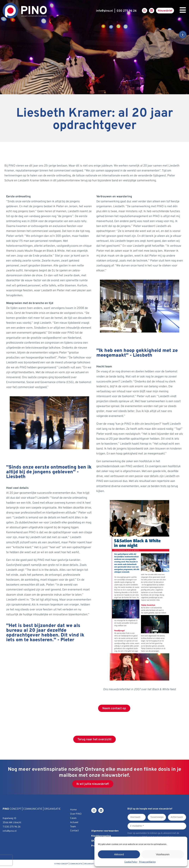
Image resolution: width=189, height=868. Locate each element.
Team (73, 827)
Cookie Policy (131, 862)
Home (73, 810)
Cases (73, 818)
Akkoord (119, 854)
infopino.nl (104, 11)
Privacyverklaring (147, 862)
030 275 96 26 (127, 11)
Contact (74, 831)
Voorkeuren (163, 854)
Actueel (74, 822)
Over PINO (76, 814)
